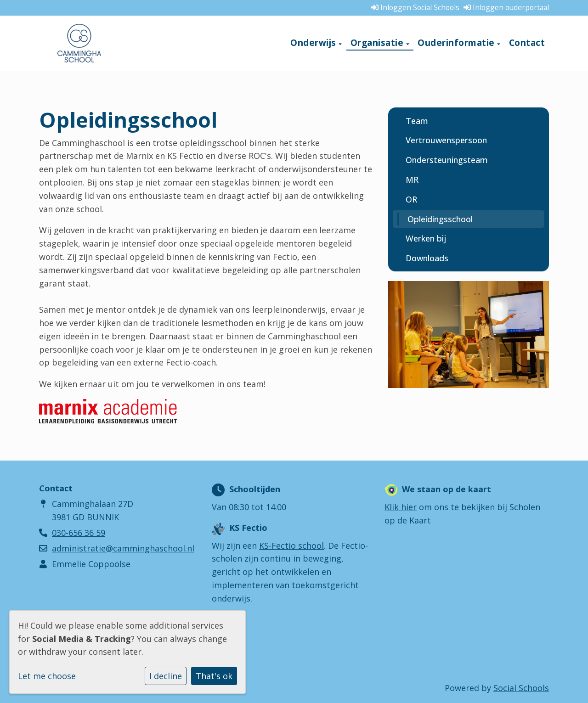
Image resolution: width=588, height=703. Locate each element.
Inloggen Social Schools (415, 7)
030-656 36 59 (79, 533)
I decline (166, 676)
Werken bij (426, 238)
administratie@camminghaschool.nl (123, 548)
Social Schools (521, 688)
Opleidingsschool (440, 219)
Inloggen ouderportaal (506, 7)
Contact (527, 43)
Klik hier (401, 507)
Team (417, 121)
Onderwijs (314, 43)
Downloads (427, 258)
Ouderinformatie (457, 43)
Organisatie (378, 43)
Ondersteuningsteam (447, 160)
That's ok (214, 676)
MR (412, 180)
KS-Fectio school (291, 546)
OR (411, 199)
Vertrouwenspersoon (446, 140)
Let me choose (47, 676)
